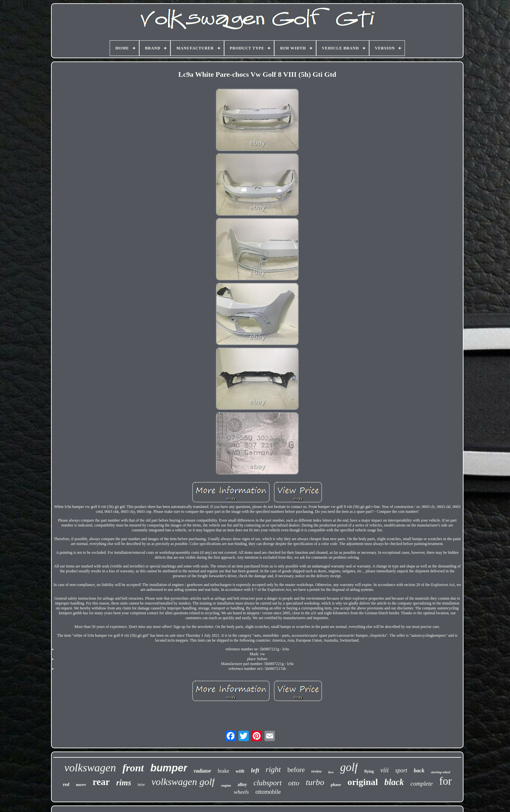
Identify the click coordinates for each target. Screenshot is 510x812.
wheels (241, 792)
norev (81, 785)
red (66, 784)
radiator (202, 771)
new (141, 785)
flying (369, 771)
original (362, 782)
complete (422, 784)
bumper (169, 768)
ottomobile (268, 792)
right (273, 769)
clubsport (268, 783)
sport (401, 770)
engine (226, 785)
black (394, 782)
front (133, 768)
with (240, 771)
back (419, 771)
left (255, 770)
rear (101, 782)
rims (124, 783)
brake (223, 771)
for (445, 781)
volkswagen (90, 768)
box (331, 772)
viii (384, 770)
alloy (242, 785)
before (296, 770)
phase (336, 785)
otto (294, 783)
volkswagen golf (183, 782)
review (316, 771)
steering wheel (441, 772)
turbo (315, 782)
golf (349, 767)
